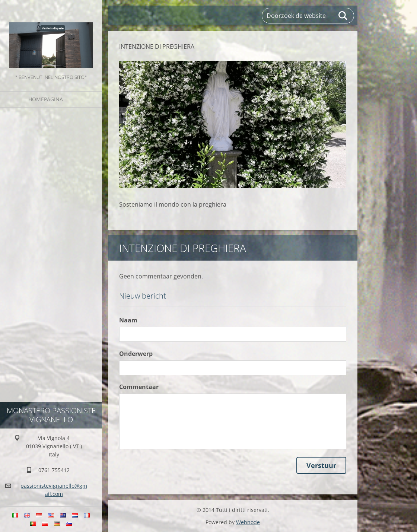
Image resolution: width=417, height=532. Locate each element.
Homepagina (46, 99)
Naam (128, 320)
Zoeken (343, 16)
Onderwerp (136, 354)
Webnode (248, 522)
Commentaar (139, 387)
